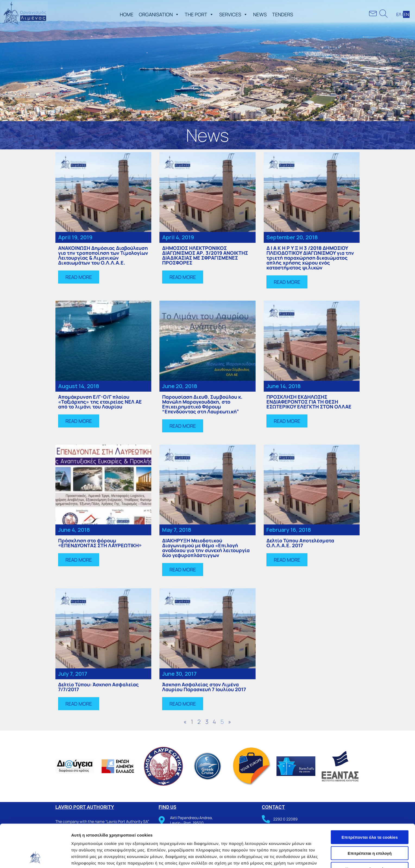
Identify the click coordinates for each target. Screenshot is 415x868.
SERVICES (233, 14)
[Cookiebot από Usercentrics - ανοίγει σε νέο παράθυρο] (35, 857)
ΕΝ (406, 14)
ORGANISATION (159, 14)
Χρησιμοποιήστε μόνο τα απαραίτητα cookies (370, 831)
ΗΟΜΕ (127, 14)
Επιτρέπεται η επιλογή (370, 813)
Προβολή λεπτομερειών (323, 857)
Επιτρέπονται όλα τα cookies (370, 797)
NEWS (260, 14)
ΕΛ (399, 14)
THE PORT (199, 14)
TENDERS (283, 14)
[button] (176, 14)
